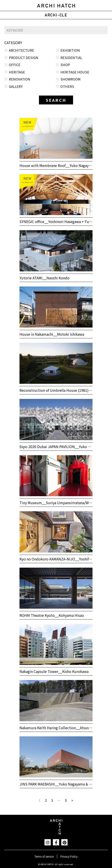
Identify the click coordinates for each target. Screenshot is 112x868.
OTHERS (67, 86)
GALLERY (16, 86)
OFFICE (15, 65)
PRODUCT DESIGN (24, 58)
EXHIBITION (70, 50)
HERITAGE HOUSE (75, 72)
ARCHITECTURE (21, 50)
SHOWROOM (70, 79)
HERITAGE (17, 72)
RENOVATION (20, 79)
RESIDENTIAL (71, 58)
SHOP (65, 65)
